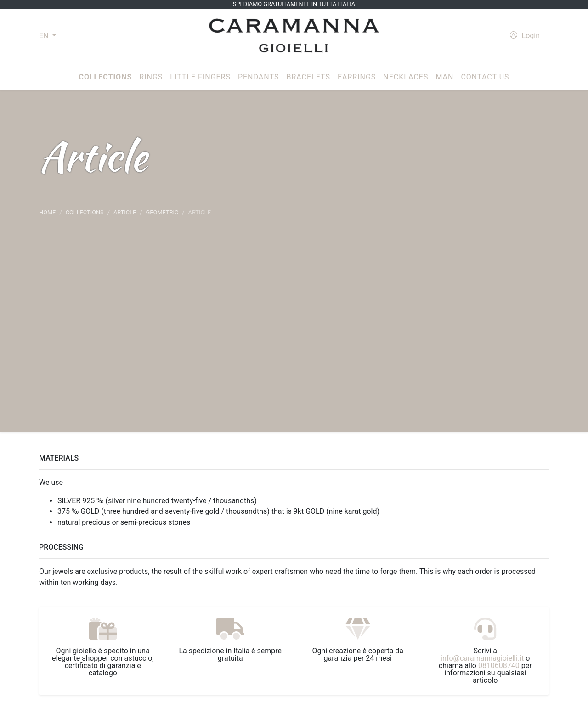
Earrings (357, 77)
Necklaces (406, 77)
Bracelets (308, 77)
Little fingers (200, 77)
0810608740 (499, 665)
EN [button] (45, 36)
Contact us (485, 77)
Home (47, 212)
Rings (151, 77)
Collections (107, 76)
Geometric (162, 212)
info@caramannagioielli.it (482, 658)
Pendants (258, 77)
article (125, 212)
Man (444, 77)
